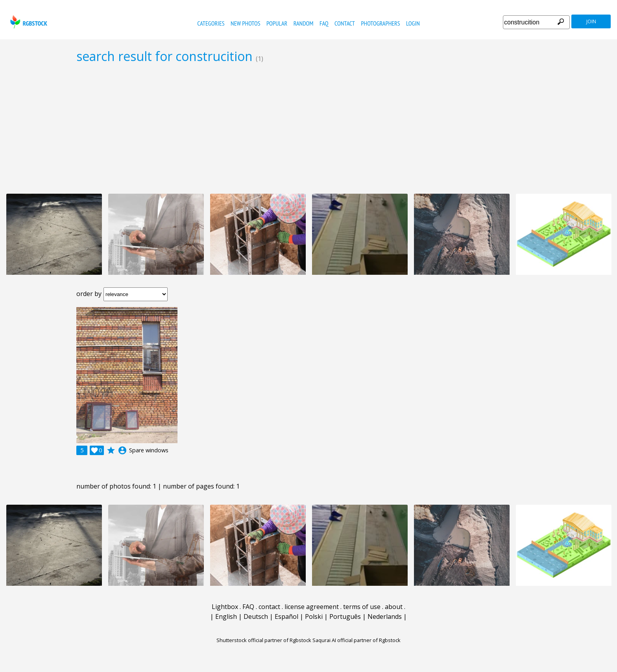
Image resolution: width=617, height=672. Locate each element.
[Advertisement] (308, 128)
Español (286, 616)
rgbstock (28, 22)
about (394, 607)
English (226, 616)
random (304, 23)
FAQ (324, 23)
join (591, 21)
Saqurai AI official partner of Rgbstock (357, 640)
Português (345, 616)
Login (413, 23)
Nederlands (385, 616)
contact (345, 23)
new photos (245, 23)
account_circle (122, 450)
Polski (314, 616)
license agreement (312, 607)
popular (277, 23)
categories (211, 23)
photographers (380, 23)
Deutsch (256, 616)
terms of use (362, 607)
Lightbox (225, 607)
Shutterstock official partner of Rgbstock (264, 640)
